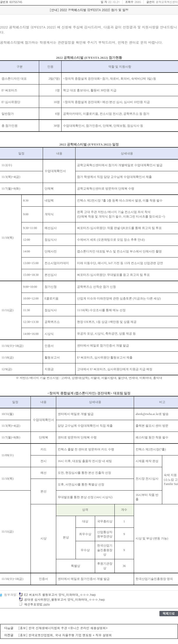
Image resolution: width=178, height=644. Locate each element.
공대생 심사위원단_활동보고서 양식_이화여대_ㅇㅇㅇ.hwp (62, 599)
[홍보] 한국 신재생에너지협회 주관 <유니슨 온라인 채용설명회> (63, 628)
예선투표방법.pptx (34, 604)
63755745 (16, 2)
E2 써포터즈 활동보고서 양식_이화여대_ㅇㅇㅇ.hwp (57, 595)
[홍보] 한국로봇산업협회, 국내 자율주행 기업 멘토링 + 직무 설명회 (65, 635)
